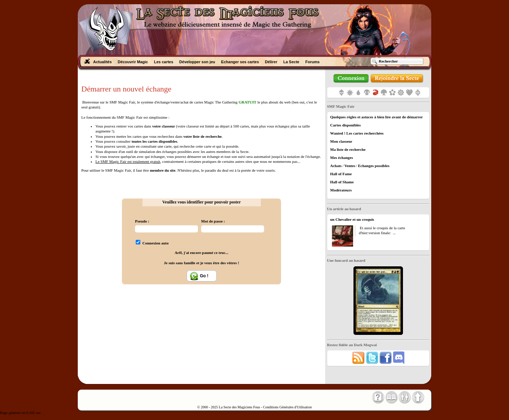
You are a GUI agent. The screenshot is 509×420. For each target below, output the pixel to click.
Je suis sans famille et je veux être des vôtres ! (202, 263)
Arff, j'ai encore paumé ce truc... (201, 253)
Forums (312, 62)
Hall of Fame (341, 174)
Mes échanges (341, 158)
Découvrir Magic (133, 62)
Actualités (103, 62)
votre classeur (163, 126)
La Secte (291, 62)
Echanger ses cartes (240, 62)
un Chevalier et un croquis (352, 219)
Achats (336, 166)
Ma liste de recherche (348, 149)
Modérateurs (341, 190)
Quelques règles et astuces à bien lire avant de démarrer (376, 117)
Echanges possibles (374, 166)
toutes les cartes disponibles (154, 141)
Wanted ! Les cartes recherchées (357, 133)
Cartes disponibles (346, 125)
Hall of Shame (342, 182)
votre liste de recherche (203, 136)
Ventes (350, 166)
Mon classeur (341, 141)
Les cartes (164, 62)
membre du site (163, 170)
